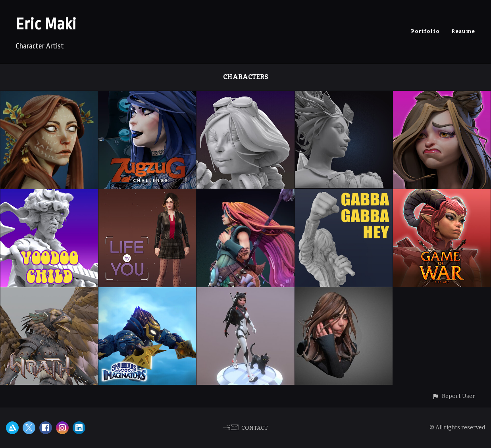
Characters (246, 77)
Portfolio (425, 31)
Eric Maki (46, 24)
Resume (463, 31)
